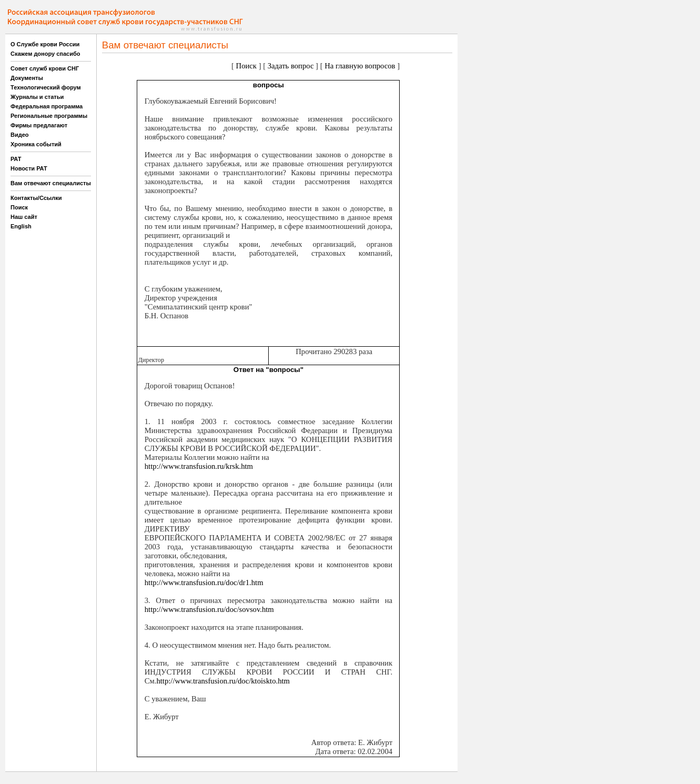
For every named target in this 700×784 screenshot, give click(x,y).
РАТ (16, 159)
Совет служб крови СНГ (45, 68)
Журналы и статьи (37, 97)
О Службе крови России (45, 44)
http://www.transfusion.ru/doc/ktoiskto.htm (223, 681)
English (21, 226)
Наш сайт (24, 217)
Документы (27, 78)
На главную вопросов (360, 66)
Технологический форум (46, 87)
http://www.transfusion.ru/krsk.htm (199, 466)
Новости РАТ (29, 168)
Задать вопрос (291, 66)
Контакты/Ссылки (36, 198)
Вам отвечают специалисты (51, 183)
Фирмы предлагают (39, 125)
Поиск (19, 207)
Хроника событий (36, 144)
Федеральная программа (47, 106)
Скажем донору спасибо (45, 54)
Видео (20, 135)
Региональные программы (49, 116)
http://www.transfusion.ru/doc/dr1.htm (204, 582)
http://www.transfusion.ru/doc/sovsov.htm (209, 609)
